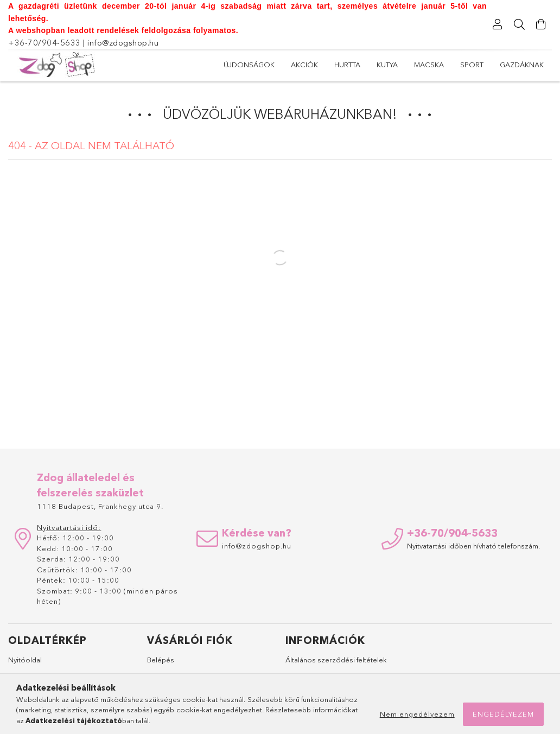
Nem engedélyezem (417, 714)
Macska (429, 65)
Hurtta (347, 65)
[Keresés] (519, 24)
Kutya (387, 65)
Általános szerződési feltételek (336, 660)
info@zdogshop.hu (123, 43)
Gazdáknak (522, 65)
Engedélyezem (503, 714)
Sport (472, 65)
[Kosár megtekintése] (541, 24)
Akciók (304, 65)
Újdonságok (249, 65)
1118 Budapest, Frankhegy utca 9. (100, 506)
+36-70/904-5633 (44, 43)
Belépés (161, 660)
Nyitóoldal (25, 660)
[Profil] (498, 24)
